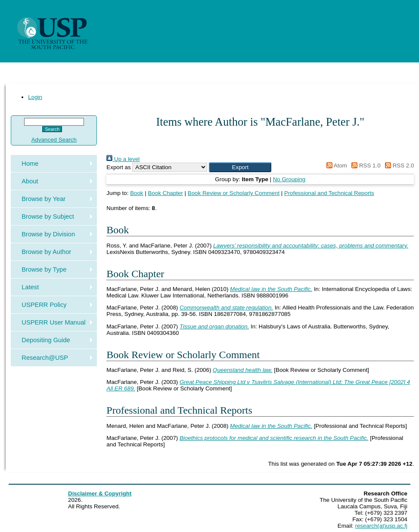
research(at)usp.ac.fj (381, 526)
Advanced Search (54, 140)
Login (35, 97)
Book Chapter (165, 193)
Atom (335, 165)
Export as (118, 167)
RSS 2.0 (398, 165)
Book (137, 193)
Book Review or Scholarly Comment (234, 193)
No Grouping (289, 179)
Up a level (123, 159)
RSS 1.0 (365, 165)
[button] (240, 167)
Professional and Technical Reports (329, 193)
